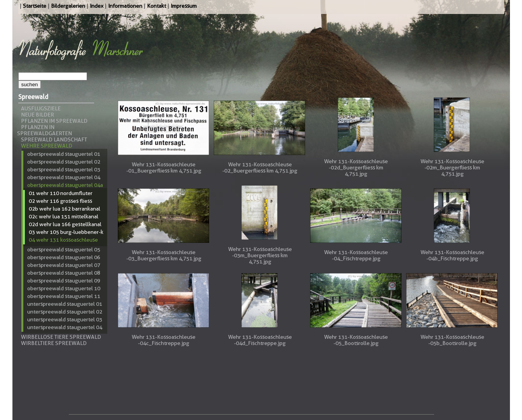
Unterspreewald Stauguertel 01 (65, 304)
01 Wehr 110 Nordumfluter (61, 193)
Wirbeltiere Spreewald (54, 343)
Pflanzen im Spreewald (54, 121)
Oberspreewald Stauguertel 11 (64, 296)
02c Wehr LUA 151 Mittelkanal (64, 216)
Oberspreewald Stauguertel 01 (64, 154)
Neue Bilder (38, 115)
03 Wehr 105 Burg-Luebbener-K (66, 232)
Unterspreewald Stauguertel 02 (65, 312)
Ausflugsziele (41, 108)
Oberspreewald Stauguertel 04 (64, 177)
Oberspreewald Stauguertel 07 (64, 265)
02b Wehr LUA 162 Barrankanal (65, 209)
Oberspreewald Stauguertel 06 (64, 257)
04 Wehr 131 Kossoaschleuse (63, 240)
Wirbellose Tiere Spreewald (61, 337)
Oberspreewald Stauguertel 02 (64, 162)
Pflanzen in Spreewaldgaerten (45, 130)
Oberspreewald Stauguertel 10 (64, 288)
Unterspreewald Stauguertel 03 (65, 319)
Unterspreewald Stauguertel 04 (65, 327)
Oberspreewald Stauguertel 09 (64, 281)
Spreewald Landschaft (54, 139)
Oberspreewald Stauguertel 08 (64, 273)
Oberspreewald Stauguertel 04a (65, 185)
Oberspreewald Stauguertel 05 (64, 249)
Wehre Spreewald (47, 146)
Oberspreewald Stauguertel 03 (64, 169)
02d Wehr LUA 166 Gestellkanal (65, 224)
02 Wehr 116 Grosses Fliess (60, 201)
